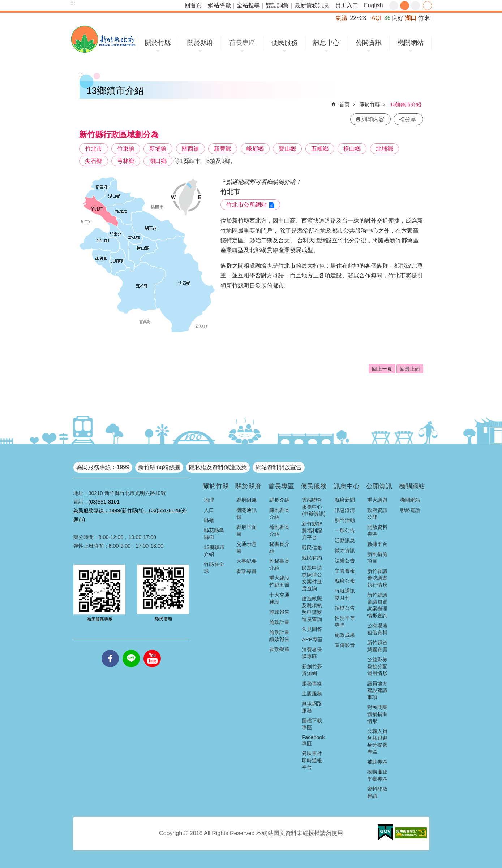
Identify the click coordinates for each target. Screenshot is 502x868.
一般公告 (345, 530)
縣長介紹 (279, 500)
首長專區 (242, 43)
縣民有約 (312, 558)
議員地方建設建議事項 (377, 690)
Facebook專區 (313, 740)
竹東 (424, 18)
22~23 (358, 18)
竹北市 (94, 149)
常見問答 (312, 629)
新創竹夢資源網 (312, 670)
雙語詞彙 (277, 5)
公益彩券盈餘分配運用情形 (377, 666)
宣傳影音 (345, 645)
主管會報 (345, 571)
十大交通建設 (279, 598)
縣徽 (209, 520)
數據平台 (377, 544)
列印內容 (373, 119)
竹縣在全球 (214, 568)
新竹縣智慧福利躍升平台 (312, 531)
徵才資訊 (345, 550)
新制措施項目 (377, 558)
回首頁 (193, 5)
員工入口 (347, 5)
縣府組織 (246, 500)
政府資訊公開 (377, 513)
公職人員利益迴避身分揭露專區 (377, 741)
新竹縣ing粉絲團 (159, 467)
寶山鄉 (287, 149)
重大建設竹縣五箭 (279, 581)
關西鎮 (190, 149)
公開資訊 (369, 43)
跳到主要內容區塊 (4, 4)
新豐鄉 (223, 149)
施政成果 (345, 635)
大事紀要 (246, 561)
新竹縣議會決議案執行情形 (377, 578)
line (131, 650)
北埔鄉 (385, 149)
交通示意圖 (246, 547)
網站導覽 (219, 5)
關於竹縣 (158, 43)
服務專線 (312, 683)
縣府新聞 (345, 500)
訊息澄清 (345, 510)
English (373, 5)
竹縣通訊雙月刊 (345, 594)
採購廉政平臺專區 (377, 775)
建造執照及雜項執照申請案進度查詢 (312, 609)
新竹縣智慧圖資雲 (377, 646)
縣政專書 (246, 571)
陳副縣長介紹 (279, 513)
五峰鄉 (320, 149)
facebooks (110, 650)
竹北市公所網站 (246, 205)
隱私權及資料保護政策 (218, 467)
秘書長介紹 (279, 547)
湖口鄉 (158, 161)
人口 (209, 510)
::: (73, 3)
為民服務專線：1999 (103, 467)
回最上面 (410, 369)
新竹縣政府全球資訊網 (103, 39)
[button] (385, 833)
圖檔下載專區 (312, 724)
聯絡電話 (410, 510)
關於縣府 (200, 43)
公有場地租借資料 (377, 629)
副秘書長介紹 (279, 564)
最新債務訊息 (312, 5)
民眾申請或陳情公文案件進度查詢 (312, 578)
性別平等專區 (345, 621)
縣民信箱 (312, 548)
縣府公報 (345, 581)
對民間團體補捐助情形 (377, 714)
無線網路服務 (312, 707)
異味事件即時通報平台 (312, 760)
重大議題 (377, 500)
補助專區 (377, 762)
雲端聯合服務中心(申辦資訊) (314, 507)
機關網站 (411, 43)
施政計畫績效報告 (279, 636)
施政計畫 (279, 622)
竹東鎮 (126, 149)
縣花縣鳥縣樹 (214, 534)
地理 (209, 500)
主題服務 (312, 694)
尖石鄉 (94, 161)
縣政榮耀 (279, 649)
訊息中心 (326, 43)
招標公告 (345, 608)
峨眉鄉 (255, 149)
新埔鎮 (158, 149)
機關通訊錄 (246, 513)
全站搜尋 (248, 5)
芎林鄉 (126, 161)
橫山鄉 (352, 149)
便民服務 (284, 43)
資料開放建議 (377, 792)
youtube (152, 650)
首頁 (344, 104)
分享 (427, 6)
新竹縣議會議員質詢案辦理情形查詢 (377, 605)
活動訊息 (345, 540)
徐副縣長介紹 (279, 530)
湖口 (411, 18)
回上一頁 (382, 369)
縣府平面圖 (246, 530)
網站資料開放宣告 (279, 467)
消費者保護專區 (312, 653)
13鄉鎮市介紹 (406, 104)
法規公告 (345, 561)
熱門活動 (345, 520)
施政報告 (279, 612)
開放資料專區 (377, 530)
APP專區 (312, 639)
